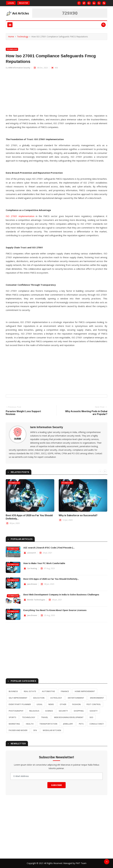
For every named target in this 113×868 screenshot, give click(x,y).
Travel (45, 717)
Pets (81, 724)
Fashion (76, 704)
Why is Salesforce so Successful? (78, 515)
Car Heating (32, 568)
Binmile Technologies (36, 600)
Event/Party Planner (20, 704)
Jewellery (68, 724)
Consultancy (97, 724)
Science (49, 711)
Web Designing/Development (69, 717)
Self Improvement (18, 698)
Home (11, 37)
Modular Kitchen (52, 730)
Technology (23, 37)
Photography (16, 711)
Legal (40, 704)
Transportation (48, 724)
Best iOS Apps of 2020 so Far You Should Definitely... (51, 579)
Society (94, 711)
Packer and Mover (18, 730)
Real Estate (30, 691)
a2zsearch (32, 553)
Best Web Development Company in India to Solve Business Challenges (61, 595)
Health (30, 724)
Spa (35, 730)
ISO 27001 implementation (20, 216)
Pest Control (94, 704)
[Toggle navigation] (10, 25)
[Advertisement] (56, 93)
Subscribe (56, 785)
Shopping (79, 711)
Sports (12, 717)
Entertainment (76, 698)
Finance (65, 691)
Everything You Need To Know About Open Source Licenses (55, 610)
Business (13, 691)
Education (39, 698)
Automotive (48, 691)
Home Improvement (85, 691)
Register (23, 3)
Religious (34, 711)
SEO (91, 717)
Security (63, 711)
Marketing (14, 724)
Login (11, 3)
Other (63, 704)
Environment (97, 698)
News (51, 704)
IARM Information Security (19, 68)
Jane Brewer (32, 584)
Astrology (56, 698)
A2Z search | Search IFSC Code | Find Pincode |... (49, 548)
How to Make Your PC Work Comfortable (44, 563)
